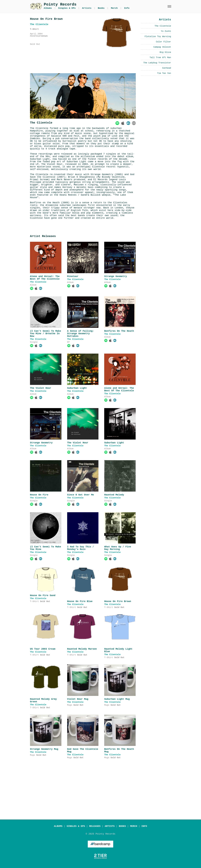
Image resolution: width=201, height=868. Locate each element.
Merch (114, 8)
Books (101, 8)
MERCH (134, 826)
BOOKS (122, 826)
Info (127, 8)
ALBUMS (58, 826)
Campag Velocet (162, 47)
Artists (87, 8)
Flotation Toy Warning (158, 37)
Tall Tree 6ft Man (160, 58)
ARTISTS (110, 826)
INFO (144, 826)
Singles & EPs (67, 8)
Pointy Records (60, 4)
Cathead (167, 68)
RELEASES (95, 826)
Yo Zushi (166, 31)
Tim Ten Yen (164, 73)
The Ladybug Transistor (157, 63)
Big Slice (165, 52)
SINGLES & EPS (76, 826)
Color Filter (163, 42)
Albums (48, 8)
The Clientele (38, 282)
